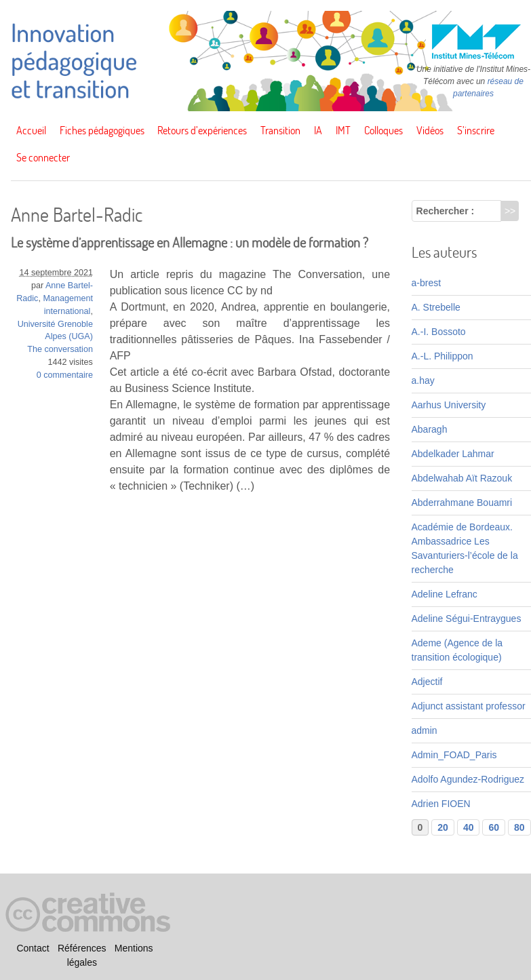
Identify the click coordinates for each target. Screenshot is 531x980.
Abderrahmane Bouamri (462, 503)
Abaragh (430, 429)
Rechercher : (446, 211)
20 (443, 827)
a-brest (427, 283)
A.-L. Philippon (442, 356)
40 (469, 827)
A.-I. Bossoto (439, 332)
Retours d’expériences (202, 130)
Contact (33, 948)
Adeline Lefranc (445, 594)
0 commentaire (65, 375)
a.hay (423, 380)
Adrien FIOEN (441, 804)
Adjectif (427, 682)
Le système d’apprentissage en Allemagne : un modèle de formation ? (190, 242)
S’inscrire (476, 130)
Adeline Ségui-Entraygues (467, 619)
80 (519, 827)
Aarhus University (449, 405)
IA (318, 130)
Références (82, 948)
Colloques (383, 130)
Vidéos (430, 130)
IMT (343, 130)
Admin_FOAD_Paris (454, 755)
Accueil (31, 130)
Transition (280, 130)
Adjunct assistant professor (469, 706)
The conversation (60, 349)
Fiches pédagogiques (102, 130)
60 (494, 827)
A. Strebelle (436, 307)
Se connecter (43, 157)
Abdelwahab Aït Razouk (462, 478)
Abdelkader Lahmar (453, 454)
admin (425, 730)
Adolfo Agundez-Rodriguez (468, 779)
